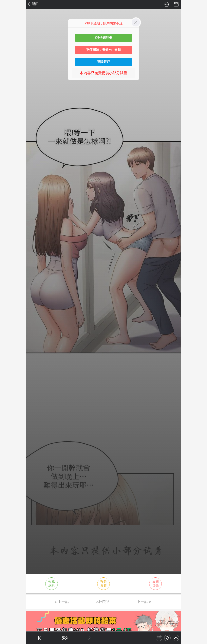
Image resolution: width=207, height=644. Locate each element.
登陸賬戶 (103, 62)
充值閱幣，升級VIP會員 (103, 50)
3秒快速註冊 (103, 38)
